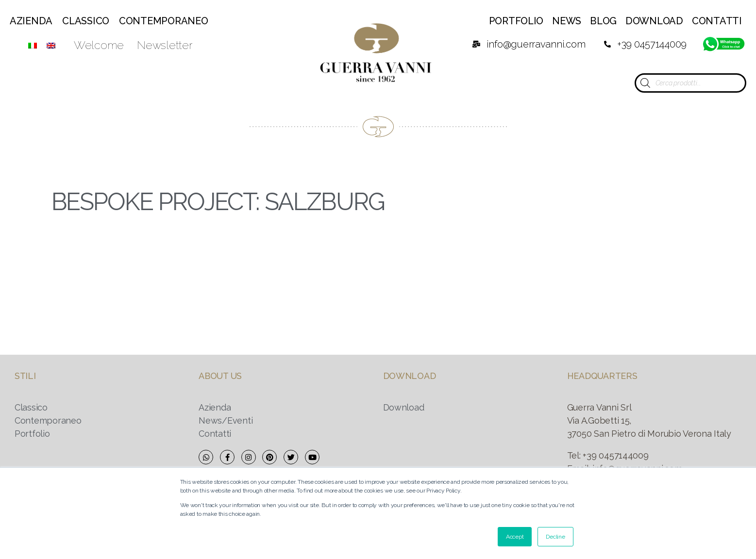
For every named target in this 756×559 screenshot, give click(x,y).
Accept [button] (515, 537)
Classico (86, 21)
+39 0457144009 (615, 455)
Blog (603, 21)
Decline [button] (555, 537)
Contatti (717, 21)
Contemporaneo (164, 21)
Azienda (31, 21)
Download (654, 21)
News (567, 21)
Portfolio (516, 21)
